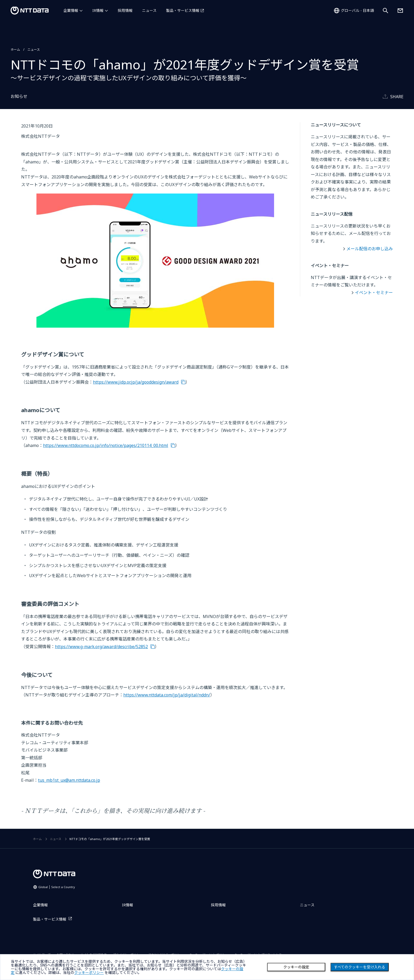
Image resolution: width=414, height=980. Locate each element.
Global (57, 887)
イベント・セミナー (374, 293)
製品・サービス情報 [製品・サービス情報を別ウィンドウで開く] (183, 10)
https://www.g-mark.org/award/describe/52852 (101, 647)
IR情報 (98, 10)
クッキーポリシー (89, 973)
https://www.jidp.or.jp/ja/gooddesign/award (136, 382)
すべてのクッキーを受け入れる (360, 967)
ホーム (15, 50)
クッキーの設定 (296, 967)
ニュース (149, 10)
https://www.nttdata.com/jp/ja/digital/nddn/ (167, 695)
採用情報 (125, 10)
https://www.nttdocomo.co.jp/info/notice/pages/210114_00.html (106, 445)
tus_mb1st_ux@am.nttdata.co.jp (69, 780)
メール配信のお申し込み (370, 249)
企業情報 (71, 10)
